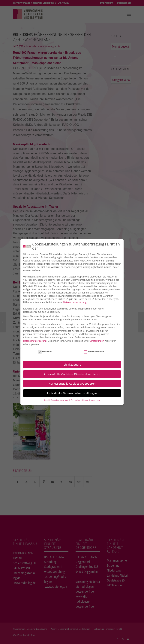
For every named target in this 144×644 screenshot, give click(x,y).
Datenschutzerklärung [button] (80, 400)
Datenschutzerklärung (35, 341)
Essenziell (45, 351)
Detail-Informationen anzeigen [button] (56, 400)
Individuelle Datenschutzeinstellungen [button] (72, 393)
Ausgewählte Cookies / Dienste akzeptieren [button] (72, 374)
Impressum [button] (95, 400)
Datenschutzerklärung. (75, 302)
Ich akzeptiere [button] (72, 364)
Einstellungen (97, 341)
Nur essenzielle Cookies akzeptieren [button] (72, 383)
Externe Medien (94, 351)
